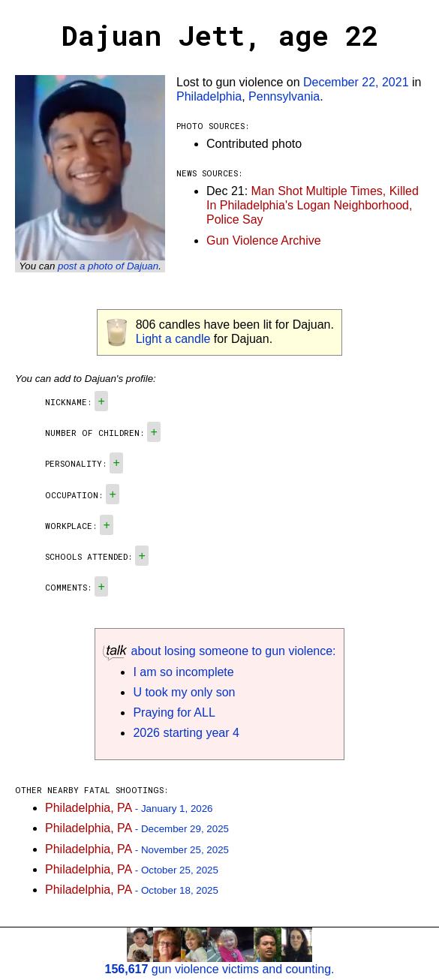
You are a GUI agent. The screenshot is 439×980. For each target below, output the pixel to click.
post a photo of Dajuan (108, 266)
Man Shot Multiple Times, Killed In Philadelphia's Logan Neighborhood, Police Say (313, 205)
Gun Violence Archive (264, 240)
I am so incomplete (183, 672)
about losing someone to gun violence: (219, 651)
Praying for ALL (174, 712)
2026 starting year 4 (186, 733)
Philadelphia (209, 96)
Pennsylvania (284, 96)
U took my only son (184, 692)
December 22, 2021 (356, 82)
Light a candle (173, 339)
